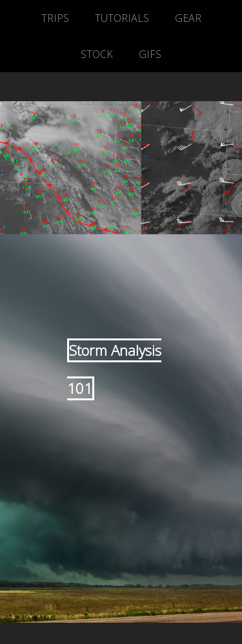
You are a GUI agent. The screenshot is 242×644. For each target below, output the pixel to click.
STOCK (97, 54)
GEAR (188, 18)
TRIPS (55, 18)
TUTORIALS (122, 18)
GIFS (150, 54)
